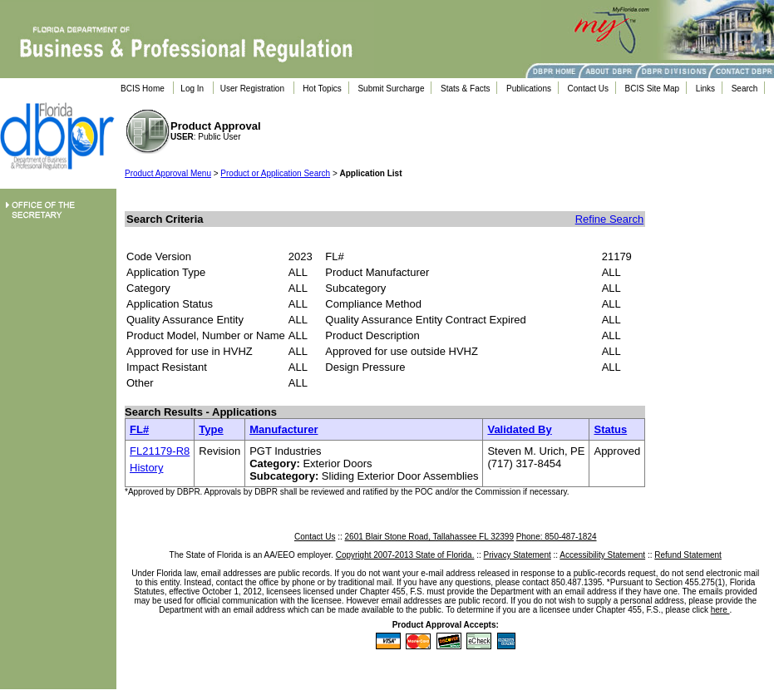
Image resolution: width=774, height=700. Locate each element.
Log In (192, 89)
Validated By (519, 429)
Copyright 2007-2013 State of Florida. (405, 555)
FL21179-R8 (160, 451)
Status (610, 429)
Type (211, 429)
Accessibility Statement (602, 555)
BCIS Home (143, 89)
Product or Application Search (275, 173)
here (720, 610)
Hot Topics (322, 89)
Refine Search (609, 219)
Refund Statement (688, 555)
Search (745, 89)
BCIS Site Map (653, 89)
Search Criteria (165, 219)
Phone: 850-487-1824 (557, 537)
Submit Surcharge (391, 89)
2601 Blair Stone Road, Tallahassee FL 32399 (429, 537)
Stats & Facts (465, 89)
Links (705, 89)
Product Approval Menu (168, 173)
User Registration (252, 89)
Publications (529, 89)
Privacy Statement (518, 555)
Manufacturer (283, 429)
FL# (139, 429)
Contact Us (588, 89)
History (146, 468)
